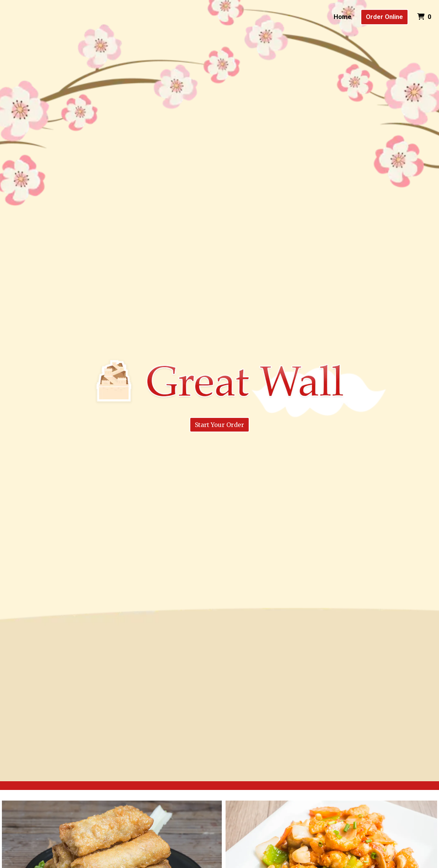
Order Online (384, 17)
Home (343, 17)
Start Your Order (219, 425)
